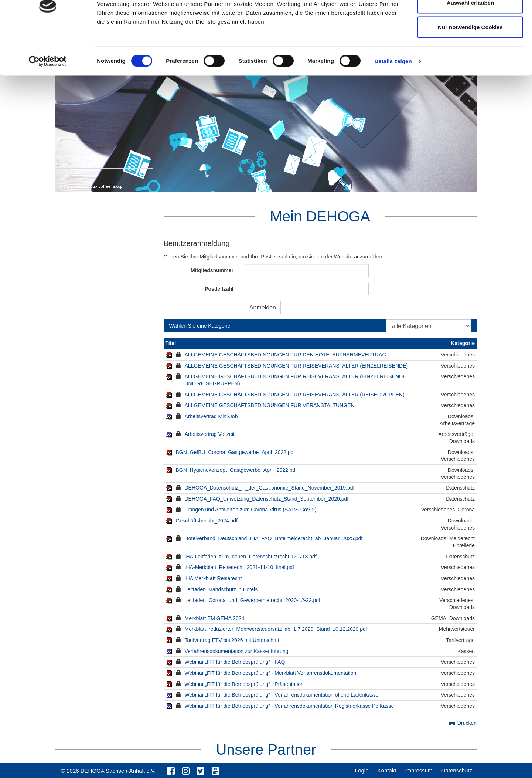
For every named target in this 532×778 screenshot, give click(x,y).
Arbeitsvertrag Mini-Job (211, 416)
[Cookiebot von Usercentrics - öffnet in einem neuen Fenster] (48, 102)
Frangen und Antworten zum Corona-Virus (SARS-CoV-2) (251, 510)
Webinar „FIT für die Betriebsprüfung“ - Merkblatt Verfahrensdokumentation (271, 673)
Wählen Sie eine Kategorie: (201, 326)
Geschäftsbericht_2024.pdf (207, 521)
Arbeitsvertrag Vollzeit (210, 434)
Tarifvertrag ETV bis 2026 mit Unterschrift (232, 640)
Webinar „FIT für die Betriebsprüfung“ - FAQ (235, 662)
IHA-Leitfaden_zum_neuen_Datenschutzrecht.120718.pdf (251, 557)
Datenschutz (457, 770)
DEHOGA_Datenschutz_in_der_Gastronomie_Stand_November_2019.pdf (270, 488)
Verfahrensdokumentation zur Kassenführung (237, 651)
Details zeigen (393, 102)
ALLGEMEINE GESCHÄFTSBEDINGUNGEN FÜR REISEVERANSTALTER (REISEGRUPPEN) (295, 395)
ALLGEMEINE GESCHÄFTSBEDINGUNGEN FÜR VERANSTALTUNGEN (270, 405)
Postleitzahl (219, 289)
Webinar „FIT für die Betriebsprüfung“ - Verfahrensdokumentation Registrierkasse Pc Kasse (289, 706)
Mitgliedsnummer (212, 270)
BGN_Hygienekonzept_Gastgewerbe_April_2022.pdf (236, 470)
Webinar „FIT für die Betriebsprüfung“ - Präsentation (244, 684)
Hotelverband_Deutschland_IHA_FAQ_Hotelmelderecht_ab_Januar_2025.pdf (274, 538)
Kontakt (387, 770)
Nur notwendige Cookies (470, 68)
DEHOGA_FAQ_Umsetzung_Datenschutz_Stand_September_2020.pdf (267, 499)
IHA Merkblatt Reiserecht (213, 578)
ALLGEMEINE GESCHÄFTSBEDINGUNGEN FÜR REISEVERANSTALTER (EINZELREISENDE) (296, 366)
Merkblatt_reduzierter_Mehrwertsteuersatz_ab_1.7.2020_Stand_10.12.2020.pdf (276, 629)
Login (362, 770)
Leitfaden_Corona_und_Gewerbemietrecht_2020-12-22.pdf (253, 600)
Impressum (419, 770)
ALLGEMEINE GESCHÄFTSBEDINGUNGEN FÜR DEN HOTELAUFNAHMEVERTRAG (286, 355)
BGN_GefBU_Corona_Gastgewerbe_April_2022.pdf (236, 452)
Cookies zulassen (470, 19)
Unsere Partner (266, 750)
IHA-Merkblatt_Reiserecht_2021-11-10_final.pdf (240, 567)
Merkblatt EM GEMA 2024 (215, 618)
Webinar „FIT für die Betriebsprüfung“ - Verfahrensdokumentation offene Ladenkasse (282, 695)
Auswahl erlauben (470, 44)
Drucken (462, 723)
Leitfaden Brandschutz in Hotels (221, 589)
